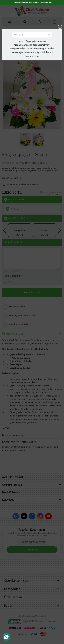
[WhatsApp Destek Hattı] (6, 637)
